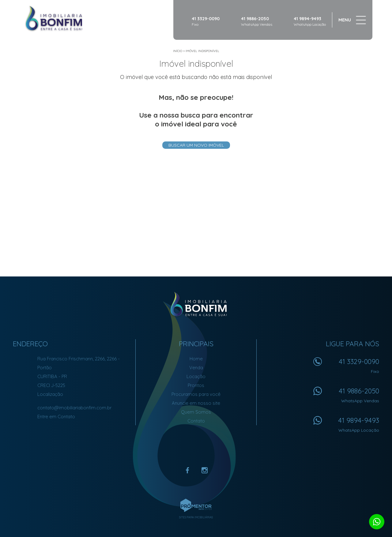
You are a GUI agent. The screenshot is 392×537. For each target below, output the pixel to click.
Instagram (205, 470)
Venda (196, 368)
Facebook (187, 470)
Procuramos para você (196, 394)
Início (178, 51)
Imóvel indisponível (202, 51)
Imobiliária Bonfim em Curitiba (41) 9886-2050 (196, 304)
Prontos (196, 385)
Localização (50, 394)
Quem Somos (196, 412)
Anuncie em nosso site (196, 403)
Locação (196, 376)
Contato (196, 421)
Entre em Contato (56, 417)
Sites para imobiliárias (196, 517)
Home (196, 359)
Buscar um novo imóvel (196, 145)
